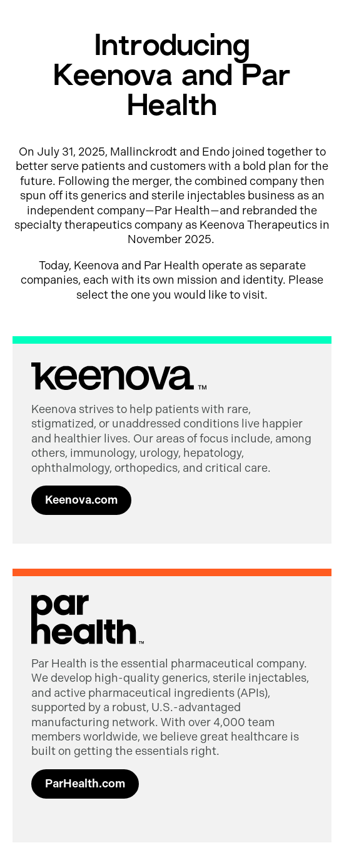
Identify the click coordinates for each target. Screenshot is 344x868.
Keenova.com (81, 500)
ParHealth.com (85, 784)
